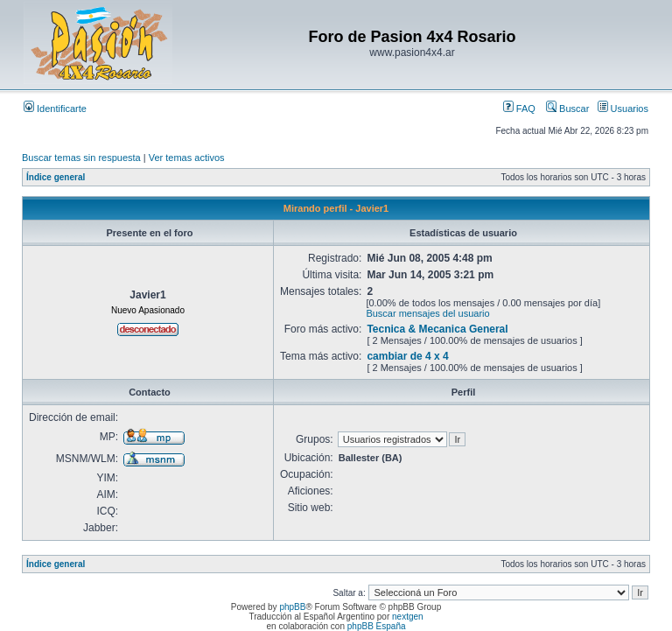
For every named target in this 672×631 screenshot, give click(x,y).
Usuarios (623, 109)
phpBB (292, 607)
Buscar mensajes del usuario (427, 313)
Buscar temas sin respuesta (81, 158)
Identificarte (55, 109)
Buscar (567, 109)
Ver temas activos (187, 158)
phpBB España (377, 626)
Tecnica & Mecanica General (437, 329)
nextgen (408, 617)
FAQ (519, 109)
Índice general (56, 177)
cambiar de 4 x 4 (407, 356)
